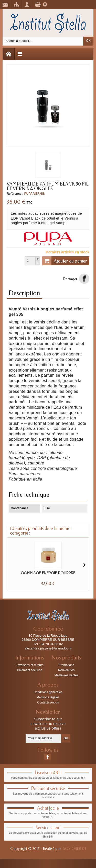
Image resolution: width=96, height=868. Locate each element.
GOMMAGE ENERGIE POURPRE (48, 573)
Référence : (15, 194)
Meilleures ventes (66, 675)
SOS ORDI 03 (74, 849)
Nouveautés (66, 670)
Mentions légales (48, 697)
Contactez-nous (48, 702)
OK (88, 41)
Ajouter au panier (65, 261)
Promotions (66, 665)
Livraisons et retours (30, 665)
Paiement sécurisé (30, 670)
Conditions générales (48, 692)
